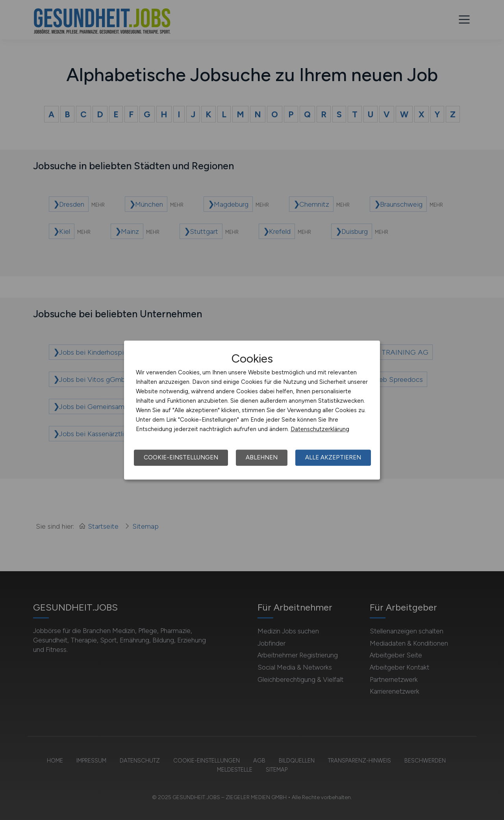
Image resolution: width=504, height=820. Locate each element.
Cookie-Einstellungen (181, 457)
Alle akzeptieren (333, 457)
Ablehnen (262, 457)
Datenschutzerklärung (320, 429)
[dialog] (252, 410)
